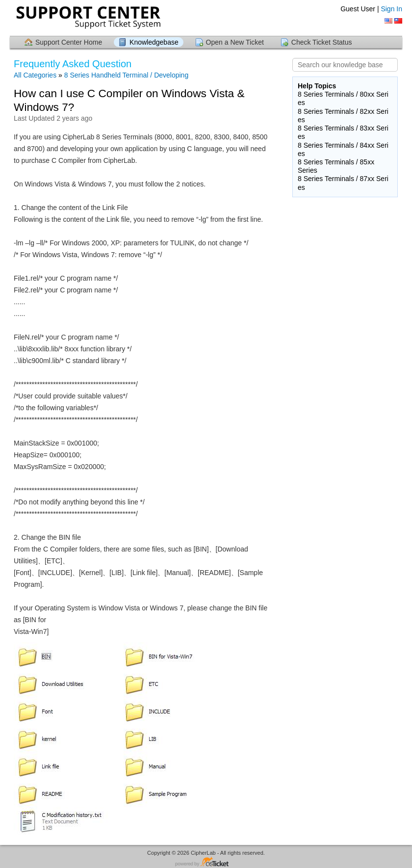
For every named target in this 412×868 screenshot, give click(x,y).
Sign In (391, 9)
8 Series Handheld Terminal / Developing (126, 75)
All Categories (35, 75)
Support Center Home (69, 42)
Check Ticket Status (322, 42)
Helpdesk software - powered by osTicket (206, 862)
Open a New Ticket (235, 42)
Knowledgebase (154, 42)
